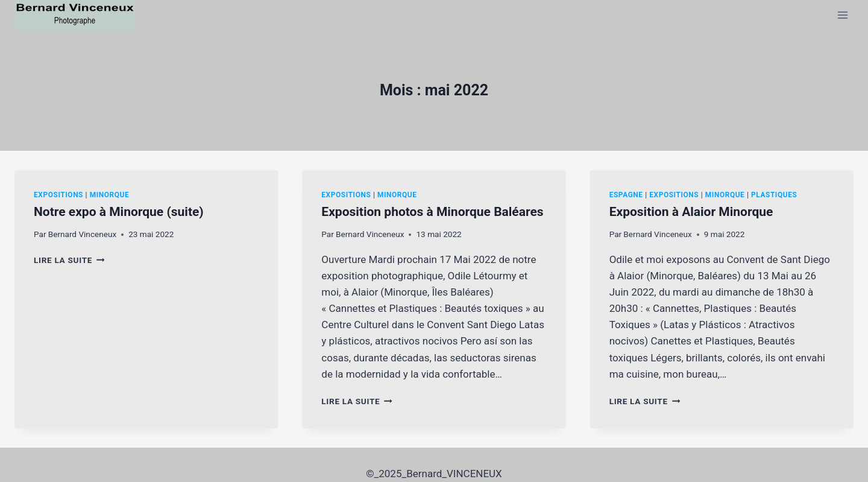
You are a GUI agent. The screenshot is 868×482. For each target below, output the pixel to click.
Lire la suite (69, 260)
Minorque (110, 195)
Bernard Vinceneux (82, 234)
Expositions (58, 195)
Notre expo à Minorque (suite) (119, 212)
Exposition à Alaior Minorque (691, 212)
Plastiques (774, 195)
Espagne (626, 195)
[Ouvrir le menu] (842, 15)
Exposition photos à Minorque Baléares (432, 212)
